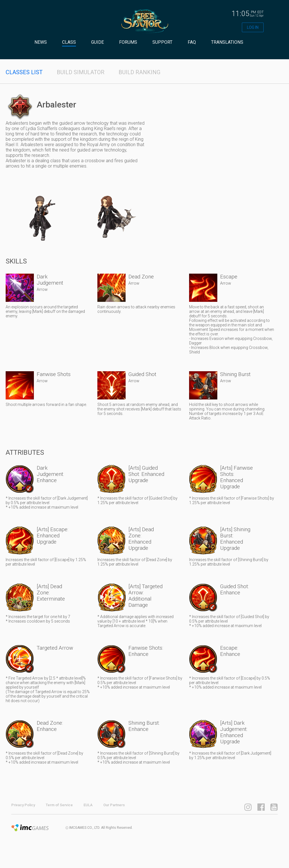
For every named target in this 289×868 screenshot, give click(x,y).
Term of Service (59, 805)
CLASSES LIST (24, 72)
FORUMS (128, 42)
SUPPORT (162, 42)
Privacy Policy (23, 805)
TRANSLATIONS (227, 42)
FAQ (192, 42)
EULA (88, 805)
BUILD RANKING (139, 72)
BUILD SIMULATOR (81, 72)
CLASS (69, 42)
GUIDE (98, 42)
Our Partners (114, 805)
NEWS (41, 42)
